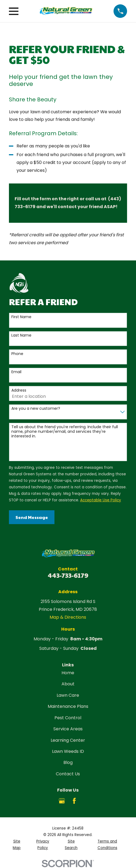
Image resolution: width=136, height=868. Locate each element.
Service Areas (68, 729)
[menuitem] (17, 845)
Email (16, 372)
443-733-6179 (68, 575)
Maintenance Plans (68, 706)
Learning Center (68, 740)
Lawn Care (68, 695)
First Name (21, 317)
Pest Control (68, 718)
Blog (68, 762)
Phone (17, 354)
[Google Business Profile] (62, 801)
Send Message (32, 517)
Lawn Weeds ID (68, 751)
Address (19, 390)
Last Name (21, 335)
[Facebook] (74, 801)
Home (68, 673)
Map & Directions (68, 617)
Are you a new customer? (36, 409)
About (68, 684)
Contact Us (68, 774)
